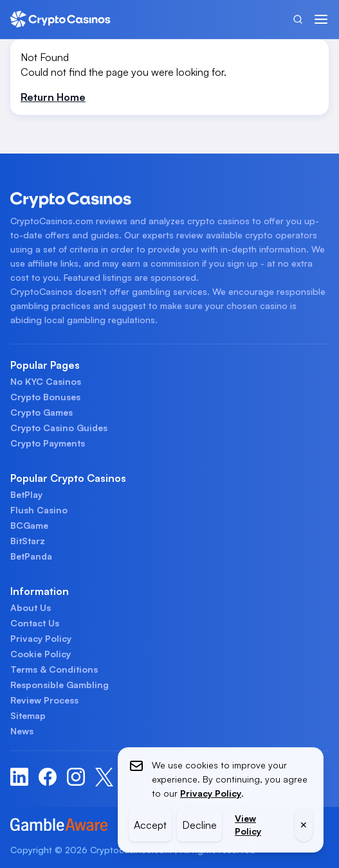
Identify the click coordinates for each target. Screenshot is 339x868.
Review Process (44, 700)
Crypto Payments (48, 443)
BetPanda (31, 556)
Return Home (53, 97)
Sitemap (28, 715)
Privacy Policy (41, 638)
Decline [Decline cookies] (199, 825)
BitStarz (28, 541)
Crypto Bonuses (45, 397)
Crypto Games (41, 412)
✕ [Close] (304, 825)
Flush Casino (39, 510)
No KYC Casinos (46, 381)
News (22, 731)
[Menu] (321, 19)
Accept (150, 825)
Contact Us (35, 623)
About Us (31, 607)
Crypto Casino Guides (59, 428)
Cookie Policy (41, 654)
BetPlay (26, 494)
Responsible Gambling (60, 685)
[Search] (298, 19)
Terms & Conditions (54, 669)
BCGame (29, 525)
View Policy (248, 825)
